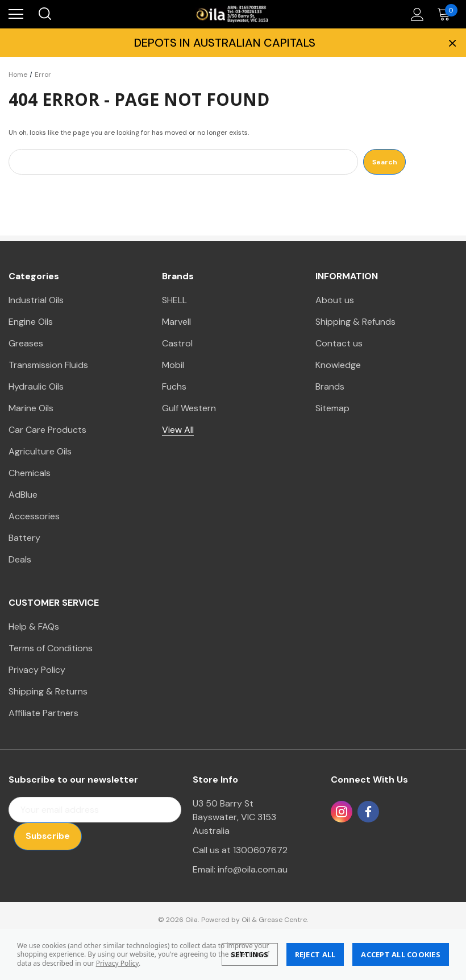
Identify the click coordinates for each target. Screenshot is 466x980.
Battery (24, 538)
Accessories (34, 516)
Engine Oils (31, 322)
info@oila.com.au (253, 869)
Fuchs (174, 386)
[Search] (44, 14)
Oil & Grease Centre (274, 920)
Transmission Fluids (48, 365)
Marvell (176, 322)
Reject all (315, 954)
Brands (330, 386)
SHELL (174, 300)
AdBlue (23, 495)
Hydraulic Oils (36, 386)
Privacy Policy (117, 963)
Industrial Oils (36, 300)
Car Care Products (47, 430)
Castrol (177, 343)
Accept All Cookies (401, 954)
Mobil (173, 365)
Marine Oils (31, 408)
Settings (250, 954)
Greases (26, 343)
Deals (20, 559)
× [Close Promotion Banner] (451, 43)
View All (178, 430)
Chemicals (30, 473)
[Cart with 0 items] (447, 14)
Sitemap (332, 408)
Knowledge (338, 365)
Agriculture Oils (40, 451)
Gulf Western (189, 408)
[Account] (415, 14)
